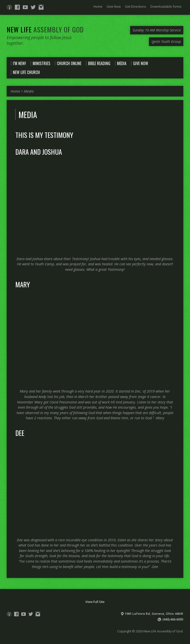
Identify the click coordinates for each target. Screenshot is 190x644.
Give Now (114, 6)
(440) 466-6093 (173, 619)
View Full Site (95, 602)
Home (98, 6)
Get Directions (136, 6)
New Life (45, 29)
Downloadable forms (166, 6)
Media (29, 91)
